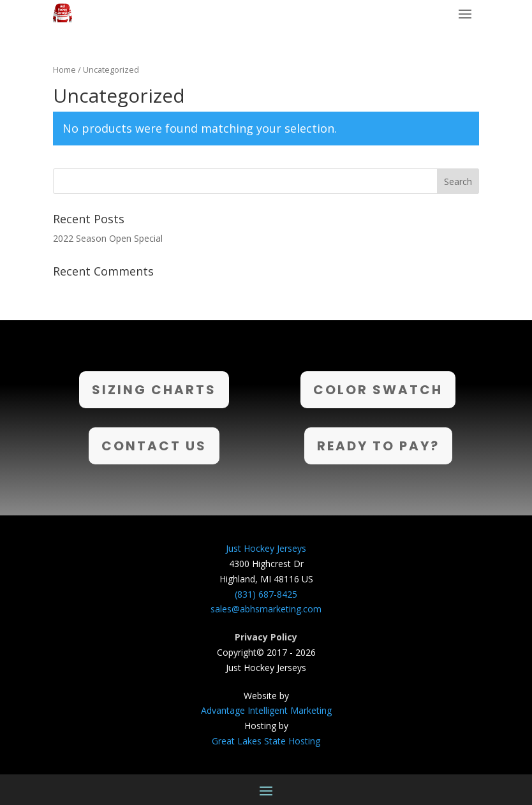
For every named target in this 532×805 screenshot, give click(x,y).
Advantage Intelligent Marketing (266, 710)
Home (64, 70)
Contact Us (154, 446)
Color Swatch (378, 390)
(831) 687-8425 (266, 594)
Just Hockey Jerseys (266, 548)
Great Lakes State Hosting (266, 741)
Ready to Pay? (378, 446)
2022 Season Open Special (108, 238)
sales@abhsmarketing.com (266, 609)
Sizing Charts (154, 390)
